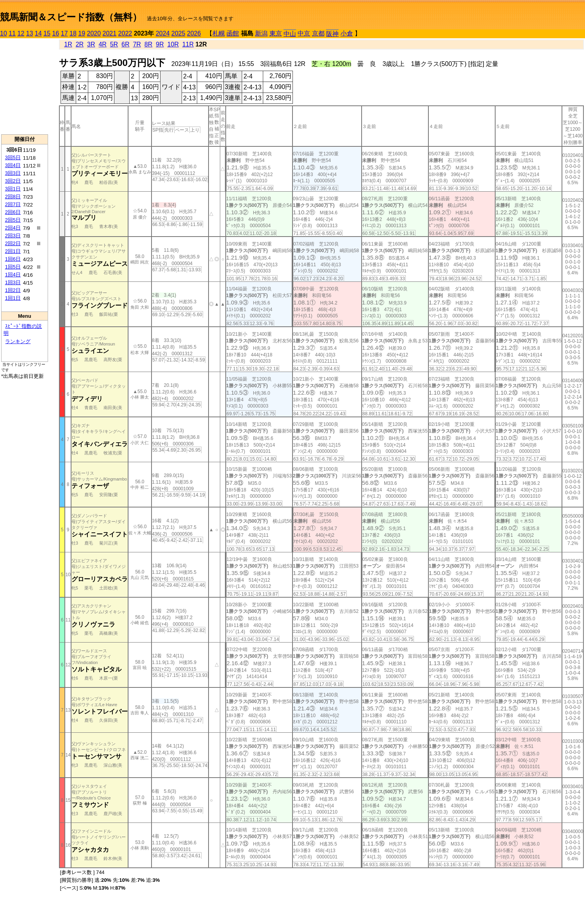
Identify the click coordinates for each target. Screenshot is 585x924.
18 (73, 33)
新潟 (261, 33)
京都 (318, 33)
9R (160, 44)
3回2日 (13, 181)
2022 (125, 33)
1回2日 (13, 290)
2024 (163, 33)
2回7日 (13, 204)
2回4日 (13, 228)
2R (80, 44)
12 (21, 33)
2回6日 (13, 212)
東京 (276, 33)
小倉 (347, 33)
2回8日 (13, 197)
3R (91, 44)
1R (68, 44)
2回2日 (13, 243)
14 (38, 33)
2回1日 (13, 251)
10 (4, 33)
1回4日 (13, 275)
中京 (304, 33)
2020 (94, 33)
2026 (194, 33)
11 (12, 33)
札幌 (219, 33)
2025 (178, 33)
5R (114, 44)
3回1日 (13, 189)
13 (30, 33)
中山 (290, 34)
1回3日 (13, 282)
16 (56, 33)
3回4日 (13, 165)
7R (137, 44)
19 (82, 33)
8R (148, 44)
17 (64, 33)
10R (173, 44)
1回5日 (13, 267)
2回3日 (13, 236)
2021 (110, 33)
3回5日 (13, 158)
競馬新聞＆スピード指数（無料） (71, 17)
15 (47, 33)
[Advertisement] (25, 86)
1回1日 (13, 298)
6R (125, 44)
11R (188, 44)
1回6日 (13, 259)
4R (102, 44)
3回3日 (13, 173)
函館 (233, 33)
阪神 (332, 34)
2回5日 (13, 220)
